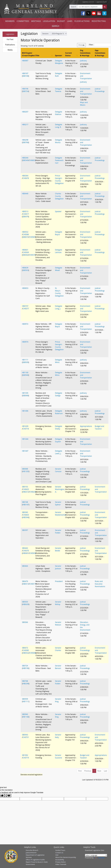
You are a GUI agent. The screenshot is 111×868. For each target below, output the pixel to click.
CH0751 (26, 737)
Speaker (58, 211)
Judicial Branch (31, 853)
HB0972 (25, 324)
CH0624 (32, 492)
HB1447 (25, 451)
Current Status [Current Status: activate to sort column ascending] (68, 54)
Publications (10, 45)
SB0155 (25, 487)
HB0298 (25, 140)
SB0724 (26, 91)
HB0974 (25, 342)
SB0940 (26, 375)
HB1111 (25, 360)
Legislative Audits (102, 2)
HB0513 (25, 211)
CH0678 (26, 178)
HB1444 (25, 439)
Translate (99, 858)
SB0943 (25, 735)
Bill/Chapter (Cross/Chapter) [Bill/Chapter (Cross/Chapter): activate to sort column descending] (28, 54)
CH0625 (26, 489)
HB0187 (25, 73)
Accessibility (60, 860)
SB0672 (26, 237)
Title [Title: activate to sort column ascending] (37, 56)
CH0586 (26, 234)
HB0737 (25, 306)
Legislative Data (98, 850)
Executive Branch (32, 850)
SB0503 (26, 270)
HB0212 (26, 492)
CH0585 (32, 237)
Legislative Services (88, 2)
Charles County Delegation (59, 196)
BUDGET (61, 21)
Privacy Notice (60, 862)
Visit (57, 855)
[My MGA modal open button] (99, 13)
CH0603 (32, 160)
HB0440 (25, 194)
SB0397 (25, 530)
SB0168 (26, 76)
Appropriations (86, 426)
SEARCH (55, 26)
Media (10, 50)
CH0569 (26, 252)
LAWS (70, 21)
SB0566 (25, 622)
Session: (46, 34)
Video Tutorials (61, 864)
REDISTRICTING (99, 21)
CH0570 (32, 255)
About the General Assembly (66, 857)
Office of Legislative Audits (35, 860)
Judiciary (83, 61)
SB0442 (26, 255)
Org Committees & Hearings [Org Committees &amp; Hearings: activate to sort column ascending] (85, 53)
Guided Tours (60, 850)
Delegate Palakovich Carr (59, 160)
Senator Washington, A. (60, 489)
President (59, 581)
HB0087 (25, 61)
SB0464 (25, 566)
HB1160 (25, 373)
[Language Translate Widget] (96, 855)
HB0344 (25, 158)
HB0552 (25, 232)
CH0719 (26, 758)
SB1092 (25, 755)
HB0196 (25, 89)
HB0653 (25, 288)
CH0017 (26, 214)
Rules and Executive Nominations (100, 584)
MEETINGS (36, 21)
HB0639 (25, 268)
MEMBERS (10, 21)
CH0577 (26, 309)
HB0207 (25, 112)
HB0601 (25, 250)
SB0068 (26, 396)
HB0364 (25, 176)
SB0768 (26, 142)
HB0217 (25, 125)
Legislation (10, 34)
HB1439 (25, 426)
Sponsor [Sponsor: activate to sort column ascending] (58, 56)
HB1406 (25, 411)
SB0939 (26, 362)
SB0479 (26, 217)
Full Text (10, 39)
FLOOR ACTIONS (82, 21)
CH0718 (26, 429)
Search (74, 7)
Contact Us (59, 853)
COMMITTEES (23, 21)
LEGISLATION (49, 21)
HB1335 (25, 393)
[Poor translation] (8, 796)
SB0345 (26, 160)
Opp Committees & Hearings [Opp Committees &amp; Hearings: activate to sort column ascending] (100, 53)
